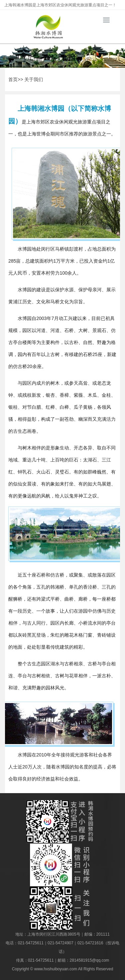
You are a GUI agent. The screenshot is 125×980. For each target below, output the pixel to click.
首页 (13, 79)
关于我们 (34, 79)
